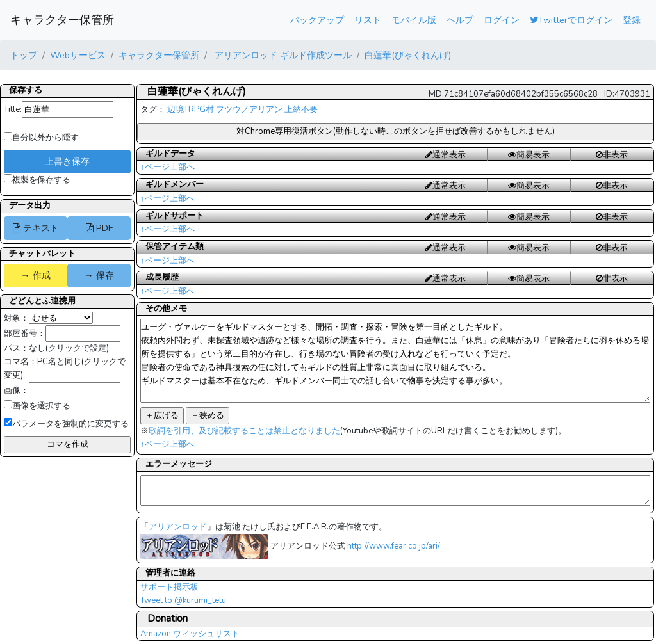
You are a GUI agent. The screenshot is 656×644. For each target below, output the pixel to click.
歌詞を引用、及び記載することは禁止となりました (244, 431)
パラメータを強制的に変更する (66, 424)
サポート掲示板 (169, 587)
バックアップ (317, 20)
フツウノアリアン (249, 109)
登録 (632, 20)
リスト (368, 20)
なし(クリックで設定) (69, 348)
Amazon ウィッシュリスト (190, 634)
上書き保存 (67, 161)
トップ (24, 55)
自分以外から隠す (41, 138)
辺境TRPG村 (191, 109)
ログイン (502, 20)
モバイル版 (414, 20)
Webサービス (78, 55)
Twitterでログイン (571, 20)
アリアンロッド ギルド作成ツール (282, 55)
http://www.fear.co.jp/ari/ (394, 546)
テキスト (36, 228)
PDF (99, 228)
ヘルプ (460, 20)
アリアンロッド (178, 527)
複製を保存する (37, 180)
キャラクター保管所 (62, 20)
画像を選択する (37, 406)
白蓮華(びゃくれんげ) (408, 55)
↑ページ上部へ (168, 167)
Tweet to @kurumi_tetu (183, 600)
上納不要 (301, 109)
